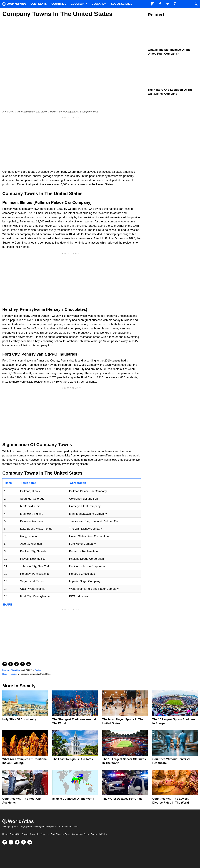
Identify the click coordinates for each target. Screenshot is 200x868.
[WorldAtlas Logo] (15, 4)
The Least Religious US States (73, 759)
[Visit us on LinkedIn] (30, 842)
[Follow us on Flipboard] (5, 842)
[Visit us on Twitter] (17, 842)
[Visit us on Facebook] (11, 842)
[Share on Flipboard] (5, 664)
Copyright (35, 834)
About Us (45, 834)
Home (5, 834)
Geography (79, 4)
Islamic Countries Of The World (73, 799)
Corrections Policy (81, 834)
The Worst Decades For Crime (122, 799)
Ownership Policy (99, 834)
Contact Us (15, 834)
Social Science (122, 4)
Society (38, 670)
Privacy (25, 834)
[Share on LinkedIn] (28, 664)
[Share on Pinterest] (22, 664)
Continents (39, 4)
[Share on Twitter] (17, 664)
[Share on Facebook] (11, 664)
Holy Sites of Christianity (19, 719)
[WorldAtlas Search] (196, 4)
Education (99, 4)
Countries (59, 4)
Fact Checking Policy (61, 834)
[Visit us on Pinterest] (23, 842)
